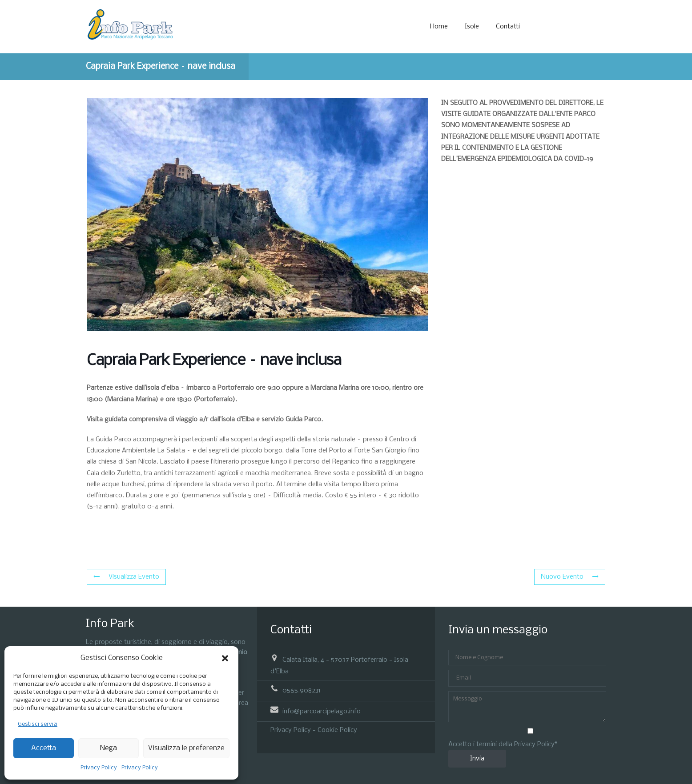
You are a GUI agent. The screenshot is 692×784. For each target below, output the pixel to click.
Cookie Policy (337, 730)
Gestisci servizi (38, 724)
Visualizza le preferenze (186, 748)
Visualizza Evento (126, 577)
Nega (109, 748)
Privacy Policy (99, 768)
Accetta (44, 748)
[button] (225, 658)
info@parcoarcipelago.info (322, 711)
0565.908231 (302, 691)
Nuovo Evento (570, 577)
